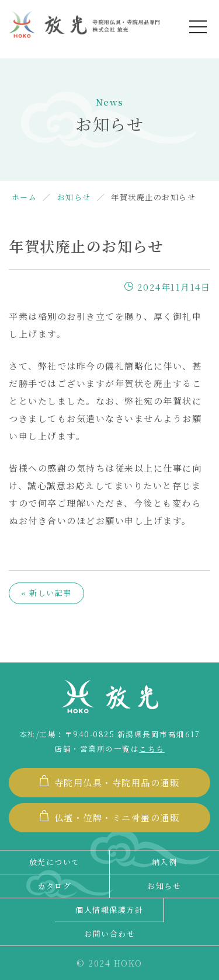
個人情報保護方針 (109, 910)
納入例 (165, 862)
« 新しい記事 (46, 593)
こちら (152, 749)
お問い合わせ (109, 934)
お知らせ (164, 886)
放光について (55, 862)
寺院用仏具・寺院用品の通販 (109, 782)
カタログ (54, 886)
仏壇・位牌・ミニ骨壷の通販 (109, 817)
